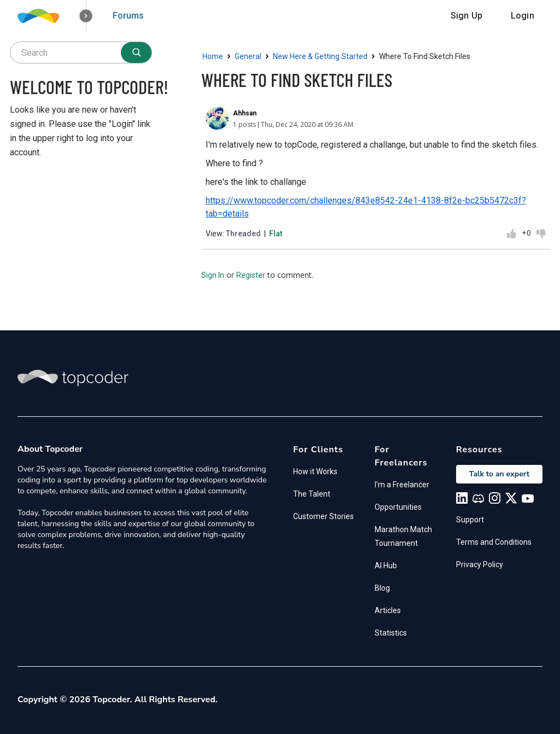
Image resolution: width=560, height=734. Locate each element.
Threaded (243, 234)
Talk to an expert (499, 474)
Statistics (391, 633)
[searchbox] (81, 53)
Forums (128, 16)
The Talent (312, 494)
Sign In (213, 275)
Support (470, 520)
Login (523, 16)
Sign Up (466, 16)
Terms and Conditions (494, 542)
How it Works (315, 471)
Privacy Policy (480, 564)
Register (251, 275)
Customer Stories (323, 516)
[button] (86, 16)
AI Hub (386, 566)
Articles (388, 610)
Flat (276, 234)
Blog (382, 588)
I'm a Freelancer (402, 485)
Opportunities (398, 507)
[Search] (136, 53)
